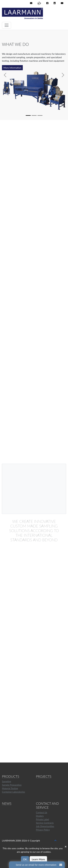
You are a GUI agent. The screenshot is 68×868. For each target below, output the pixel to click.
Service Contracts (45, 823)
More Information (12, 68)
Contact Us (42, 812)
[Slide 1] (28, 115)
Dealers (40, 816)
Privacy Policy (43, 830)
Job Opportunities (45, 826)
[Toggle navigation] (7, 25)
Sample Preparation (12, 785)
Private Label (43, 819)
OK (25, 859)
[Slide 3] (40, 115)
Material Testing (10, 788)
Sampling (7, 781)
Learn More (38, 859)
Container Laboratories (13, 792)
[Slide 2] (34, 115)
